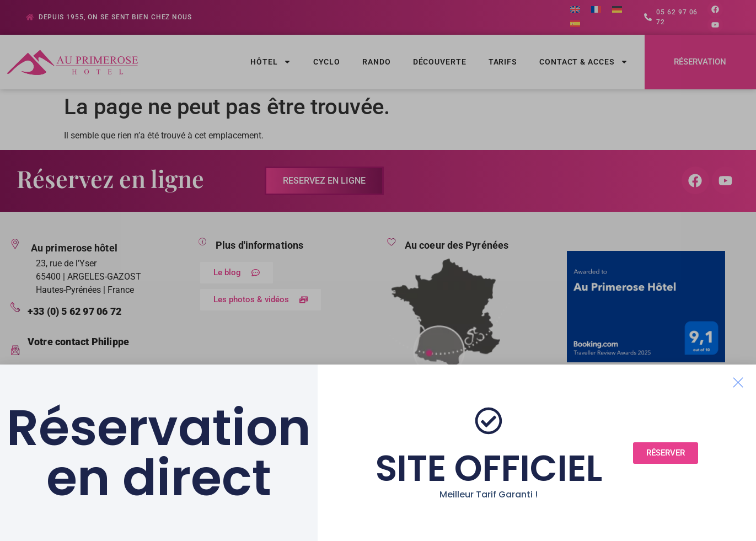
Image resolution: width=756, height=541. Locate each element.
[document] (378, 270)
